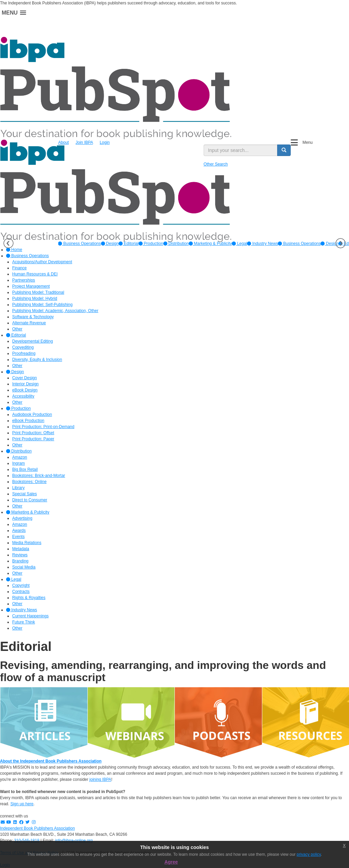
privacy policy (309, 854)
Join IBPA (84, 142)
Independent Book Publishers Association (37, 828)
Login (105, 142)
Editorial (129, 244)
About (64, 142)
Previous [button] (8, 243)
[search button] (284, 150)
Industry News (262, 244)
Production (151, 244)
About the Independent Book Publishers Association (51, 761)
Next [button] (341, 243)
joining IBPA (100, 779)
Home (14, 250)
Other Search (216, 164)
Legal (239, 244)
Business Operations (79, 244)
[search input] (241, 150)
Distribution (176, 244)
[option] (79, 244)
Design (110, 244)
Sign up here (22, 804)
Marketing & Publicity (210, 244)
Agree (171, 862)
